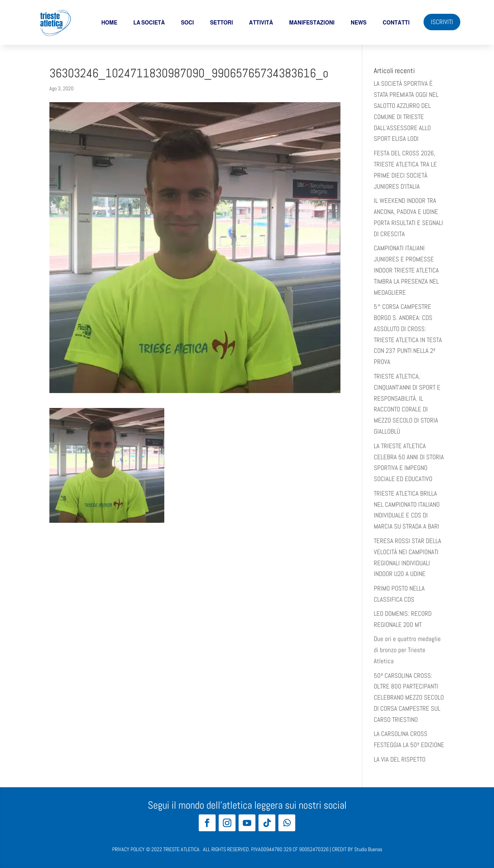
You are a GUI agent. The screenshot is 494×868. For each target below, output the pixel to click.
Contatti (396, 23)
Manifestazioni (312, 23)
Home (109, 23)
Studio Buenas (368, 849)
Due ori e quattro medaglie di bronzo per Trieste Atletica (407, 650)
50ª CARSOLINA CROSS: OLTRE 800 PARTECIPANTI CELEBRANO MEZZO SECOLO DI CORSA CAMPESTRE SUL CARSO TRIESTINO (409, 698)
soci (187, 23)
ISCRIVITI (442, 22)
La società (149, 23)
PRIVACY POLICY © (131, 849)
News (359, 23)
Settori (221, 23)
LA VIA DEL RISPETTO (400, 759)
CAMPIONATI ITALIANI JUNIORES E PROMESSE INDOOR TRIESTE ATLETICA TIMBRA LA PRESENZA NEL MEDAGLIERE (406, 270)
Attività (261, 23)
